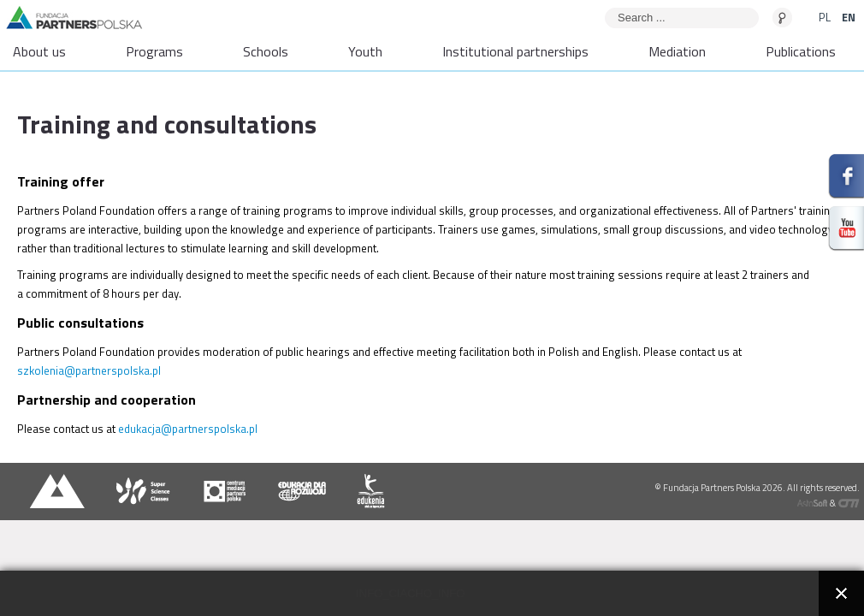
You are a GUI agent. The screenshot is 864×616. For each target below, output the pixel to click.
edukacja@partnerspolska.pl (188, 429)
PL (826, 17)
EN (849, 17)
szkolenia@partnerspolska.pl (89, 370)
